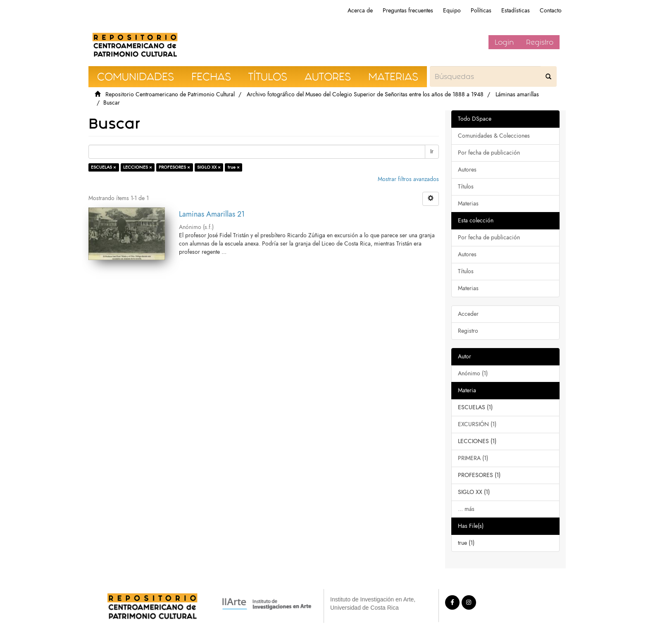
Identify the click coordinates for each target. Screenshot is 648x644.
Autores (467, 170)
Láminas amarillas (517, 94)
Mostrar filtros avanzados (408, 179)
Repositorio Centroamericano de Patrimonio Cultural (170, 94)
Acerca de (360, 11)
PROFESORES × (174, 167)
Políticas (481, 11)
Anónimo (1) (473, 373)
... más (466, 509)
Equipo (452, 11)
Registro (540, 42)
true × (234, 167)
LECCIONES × (138, 167)
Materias (468, 204)
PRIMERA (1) (473, 458)
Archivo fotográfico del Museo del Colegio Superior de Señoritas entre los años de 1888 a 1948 (365, 94)
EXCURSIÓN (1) (477, 424)
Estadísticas (516, 11)
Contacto (551, 11)
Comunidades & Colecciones (494, 136)
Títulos (466, 187)
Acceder (468, 314)
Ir (432, 151)
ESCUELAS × (104, 167)
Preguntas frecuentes (408, 11)
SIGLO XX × (209, 167)
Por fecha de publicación (489, 153)
